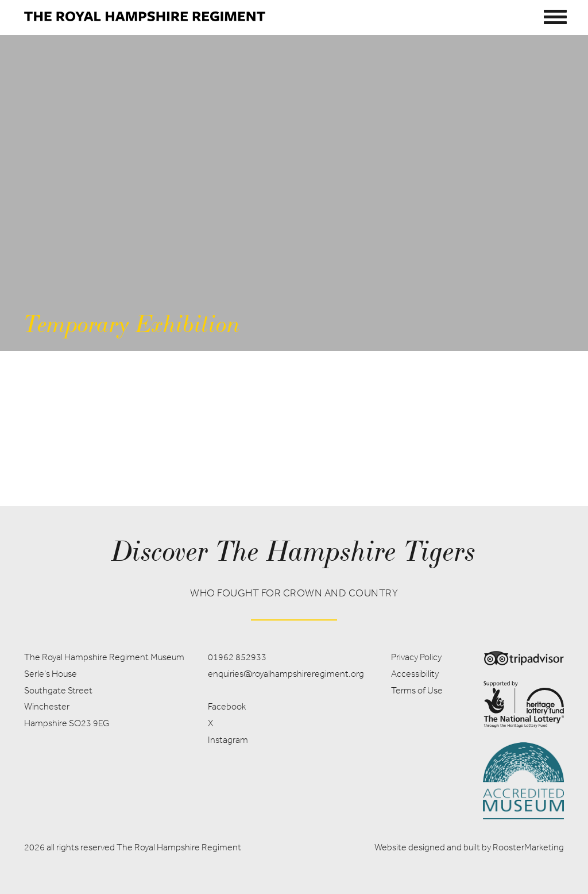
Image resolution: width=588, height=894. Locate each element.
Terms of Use (417, 690)
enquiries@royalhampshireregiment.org (286, 674)
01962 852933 (237, 657)
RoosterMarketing (528, 847)
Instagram (228, 740)
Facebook (227, 706)
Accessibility (415, 674)
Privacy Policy (416, 657)
